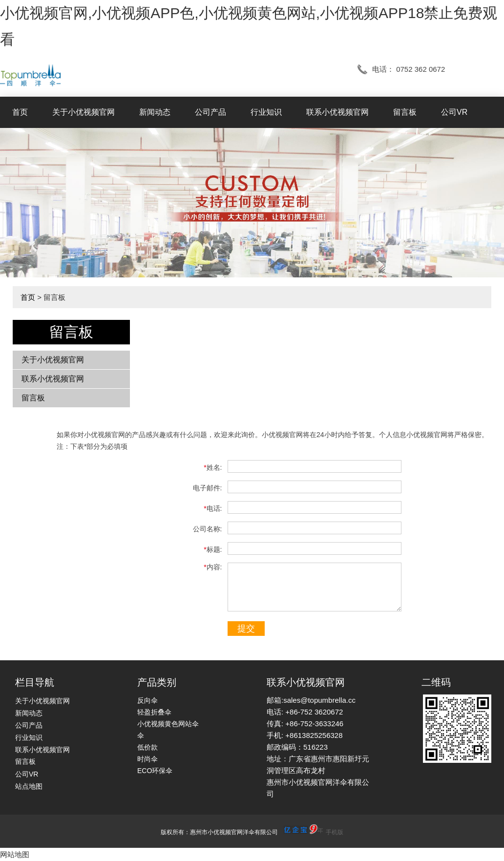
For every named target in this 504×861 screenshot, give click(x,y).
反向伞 (147, 700)
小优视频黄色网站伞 (168, 724)
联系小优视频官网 (337, 112)
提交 (246, 629)
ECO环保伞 (155, 771)
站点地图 (29, 786)
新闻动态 (155, 112)
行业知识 (266, 112)
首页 (20, 112)
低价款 (147, 747)
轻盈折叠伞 (154, 712)
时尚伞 (147, 759)
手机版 (335, 832)
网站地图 (15, 854)
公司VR (454, 112)
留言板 (405, 112)
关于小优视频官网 (84, 112)
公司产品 (210, 112)
